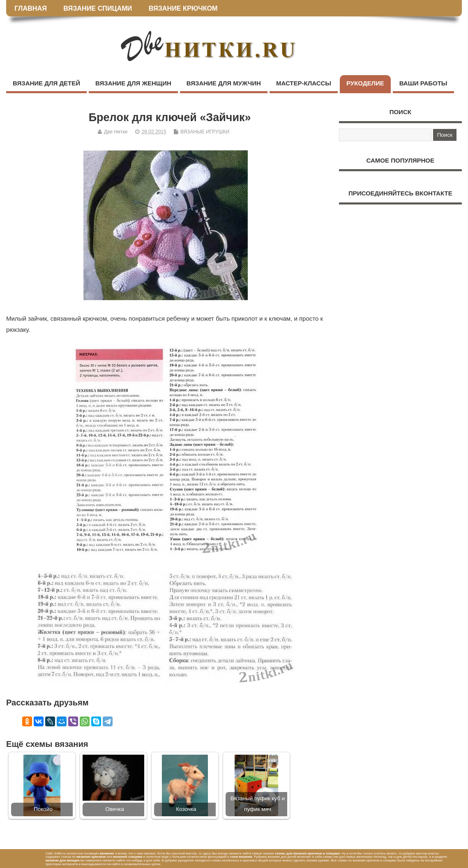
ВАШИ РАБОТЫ (423, 83)
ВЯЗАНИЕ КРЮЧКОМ (183, 8)
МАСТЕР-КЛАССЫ (304, 83)
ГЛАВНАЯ (31, 8)
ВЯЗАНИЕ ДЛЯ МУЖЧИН (224, 83)
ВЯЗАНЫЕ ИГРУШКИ (205, 132)
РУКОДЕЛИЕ (365, 83)
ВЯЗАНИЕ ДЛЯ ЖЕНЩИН (133, 83)
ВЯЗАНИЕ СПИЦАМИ (98, 8)
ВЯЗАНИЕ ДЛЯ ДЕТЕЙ (46, 83)
